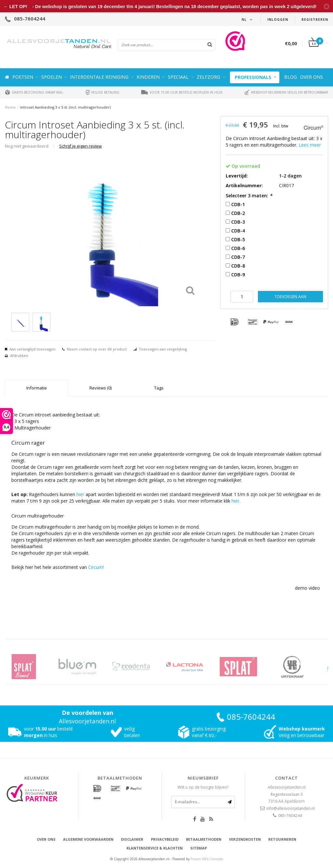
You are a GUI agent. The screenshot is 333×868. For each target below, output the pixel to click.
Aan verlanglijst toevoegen (33, 349)
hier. (236, 501)
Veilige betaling (103, 92)
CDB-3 (238, 222)
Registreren (315, 20)
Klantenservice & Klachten (155, 848)
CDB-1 (238, 204)
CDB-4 (238, 231)
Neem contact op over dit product (97, 349)
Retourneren (282, 839)
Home (10, 107)
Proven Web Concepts (207, 859)
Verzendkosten (245, 839)
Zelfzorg (208, 77)
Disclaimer (132, 839)
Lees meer (310, 145)
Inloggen (278, 20)
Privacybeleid (165, 839)
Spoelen (52, 77)
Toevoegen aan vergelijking (163, 349)
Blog (291, 77)
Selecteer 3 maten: (249, 196)
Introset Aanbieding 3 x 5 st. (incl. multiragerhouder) (65, 107)
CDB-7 (238, 257)
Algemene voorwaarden (88, 839)
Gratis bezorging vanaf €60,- (34, 92)
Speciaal (178, 77)
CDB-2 (238, 213)
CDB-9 (238, 275)
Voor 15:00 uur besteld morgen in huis (182, 92)
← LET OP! (15, 7)
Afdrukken (19, 355)
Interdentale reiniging (99, 77)
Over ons (312, 77)
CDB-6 (238, 248)
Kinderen (148, 77)
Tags (159, 388)
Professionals (253, 77)
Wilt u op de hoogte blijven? (203, 787)
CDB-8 (238, 266)
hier (80, 494)
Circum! (96, 567)
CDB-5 (238, 239)
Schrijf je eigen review (80, 146)
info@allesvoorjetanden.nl (291, 808)
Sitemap (199, 848)
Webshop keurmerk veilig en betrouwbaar (286, 92)
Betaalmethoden (204, 839)
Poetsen (23, 77)
